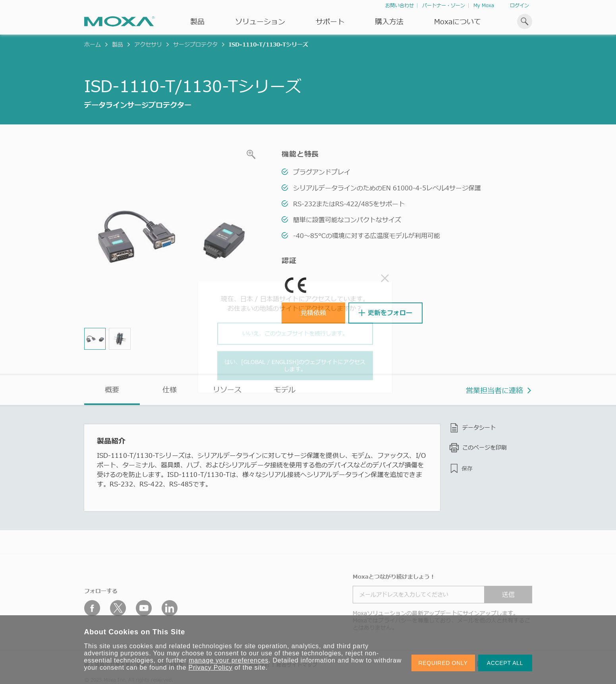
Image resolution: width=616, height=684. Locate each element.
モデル (285, 389)
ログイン (519, 5)
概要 (112, 389)
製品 (118, 44)
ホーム (93, 44)
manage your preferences (229, 660)
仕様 (170, 389)
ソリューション (260, 21)
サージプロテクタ (195, 44)
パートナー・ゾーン (444, 5)
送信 (508, 595)
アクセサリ (148, 44)
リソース (227, 389)
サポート (330, 21)
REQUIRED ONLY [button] (443, 663)
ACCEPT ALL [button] (505, 663)
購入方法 (389, 21)
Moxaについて (458, 21)
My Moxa (484, 5)
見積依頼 (313, 313)
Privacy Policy (211, 668)
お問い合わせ (400, 5)
